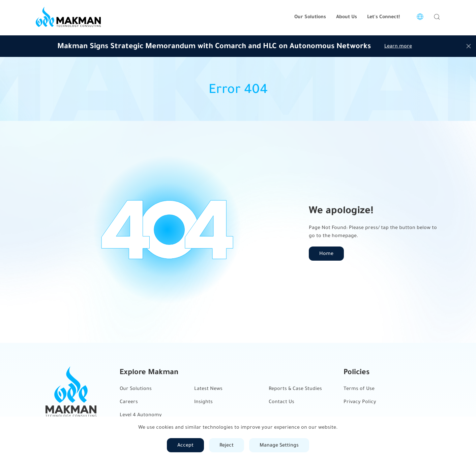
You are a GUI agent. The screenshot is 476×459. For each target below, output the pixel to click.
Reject (227, 445)
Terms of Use (359, 388)
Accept (185, 445)
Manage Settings (279, 445)
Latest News (208, 388)
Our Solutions (136, 388)
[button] (437, 17)
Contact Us (281, 402)
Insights (203, 402)
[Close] (469, 46)
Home (326, 253)
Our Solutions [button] (310, 17)
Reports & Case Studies (295, 388)
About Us (347, 17)
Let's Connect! (383, 17)
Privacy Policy (360, 402)
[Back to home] (68, 17)
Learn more (398, 46)
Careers (129, 402)
